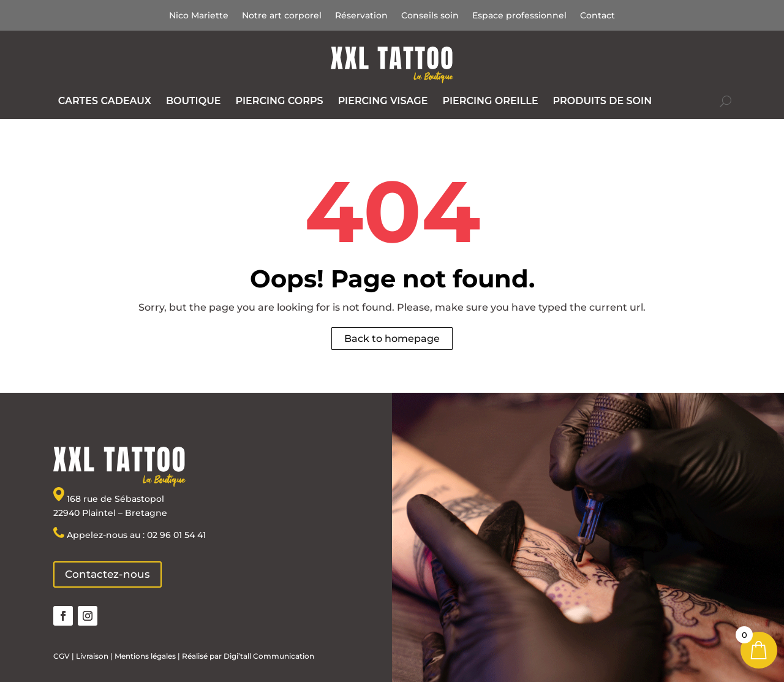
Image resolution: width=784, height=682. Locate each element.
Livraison (92, 656)
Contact (597, 16)
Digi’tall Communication (269, 656)
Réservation (361, 16)
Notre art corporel (282, 16)
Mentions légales (144, 656)
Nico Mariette (199, 16)
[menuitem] (105, 101)
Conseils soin (430, 16)
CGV (62, 656)
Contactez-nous (107, 574)
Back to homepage (392, 339)
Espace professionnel (519, 16)
